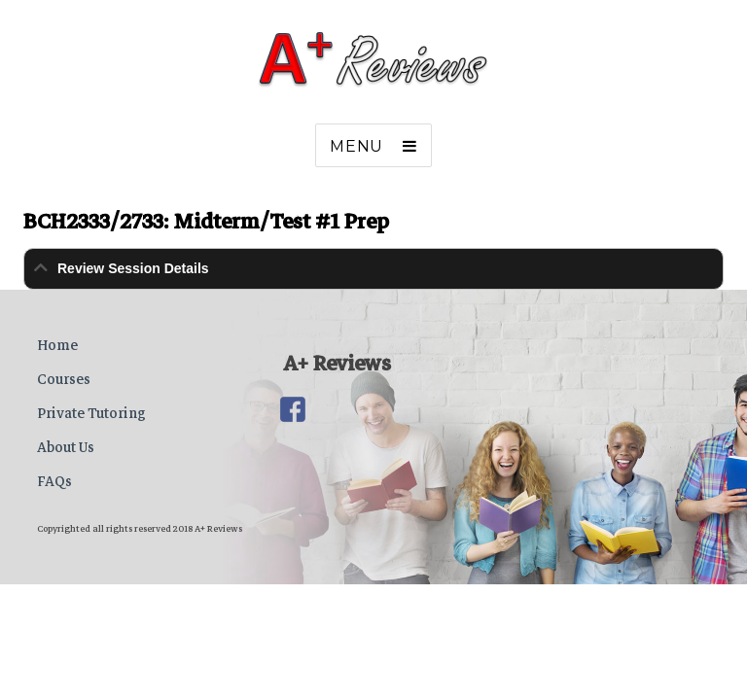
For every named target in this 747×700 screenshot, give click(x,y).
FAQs (54, 481)
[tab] (373, 269)
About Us (66, 447)
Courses (64, 379)
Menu (356, 146)
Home (57, 345)
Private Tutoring (91, 413)
